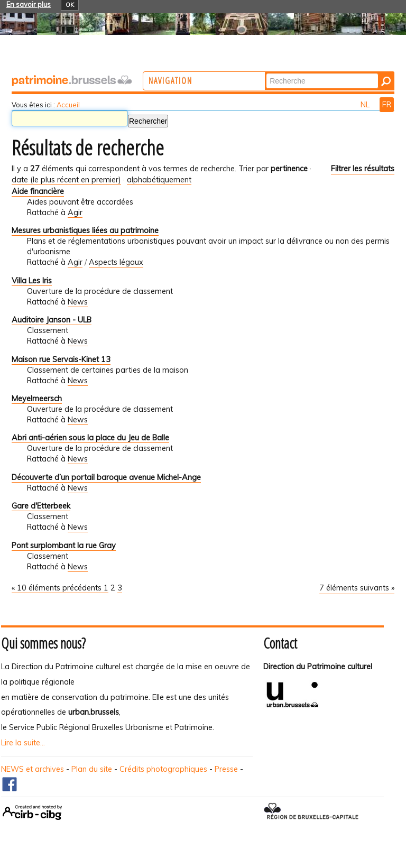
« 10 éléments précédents (58, 588)
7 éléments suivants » (357, 588)
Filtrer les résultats (363, 169)
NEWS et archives (33, 769)
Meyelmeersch (37, 399)
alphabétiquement (159, 180)
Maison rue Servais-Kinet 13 (61, 359)
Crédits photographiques (163, 769)
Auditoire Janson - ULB (52, 320)
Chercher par (307, 73)
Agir (75, 213)
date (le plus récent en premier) (66, 180)
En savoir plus (29, 4)
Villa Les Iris (32, 281)
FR (387, 105)
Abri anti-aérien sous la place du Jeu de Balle (90, 438)
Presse (226, 769)
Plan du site (92, 769)
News (78, 302)
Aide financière (38, 191)
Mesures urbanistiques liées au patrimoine (85, 230)
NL (366, 105)
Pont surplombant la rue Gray (64, 546)
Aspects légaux (116, 262)
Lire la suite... (23, 743)
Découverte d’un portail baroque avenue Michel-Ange (106, 477)
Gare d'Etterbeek (41, 506)
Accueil (68, 105)
